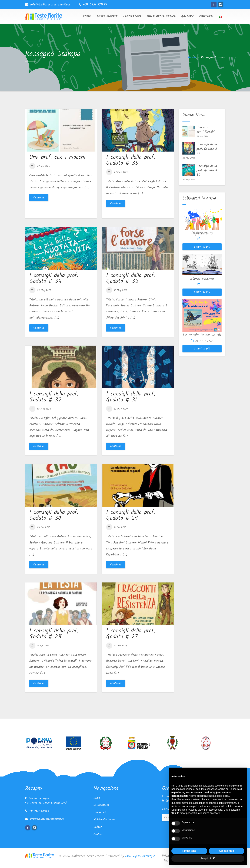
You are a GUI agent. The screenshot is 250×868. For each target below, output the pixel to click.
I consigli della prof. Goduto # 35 (131, 160)
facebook (214, 4)
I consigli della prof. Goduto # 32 (54, 397)
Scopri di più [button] (208, 858)
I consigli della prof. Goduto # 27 (131, 634)
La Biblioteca (101, 805)
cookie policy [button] (222, 796)
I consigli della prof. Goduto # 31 (131, 397)
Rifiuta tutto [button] (189, 851)
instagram (221, 4)
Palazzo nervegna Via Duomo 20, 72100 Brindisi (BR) (46, 801)
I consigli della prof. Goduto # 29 (131, 515)
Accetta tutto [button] (226, 851)
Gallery (187, 17)
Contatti (206, 17)
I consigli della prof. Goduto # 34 (54, 279)
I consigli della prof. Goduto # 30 (54, 515)
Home (87, 17)
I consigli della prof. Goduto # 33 (131, 279)
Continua (39, 198)
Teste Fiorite (107, 17)
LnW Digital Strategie (140, 856)
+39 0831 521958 (95, 5)
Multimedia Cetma (161, 17)
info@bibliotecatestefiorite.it (50, 5)
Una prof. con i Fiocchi (57, 157)
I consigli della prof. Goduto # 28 (54, 634)
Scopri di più (202, 247)
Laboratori (132, 17)
